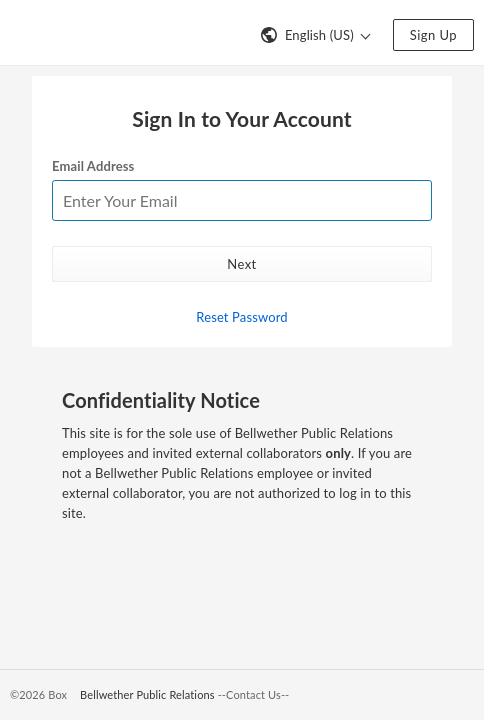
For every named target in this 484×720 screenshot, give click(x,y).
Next (241, 264)
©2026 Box (38, 694)
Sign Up (433, 35)
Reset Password (241, 317)
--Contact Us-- (254, 694)
